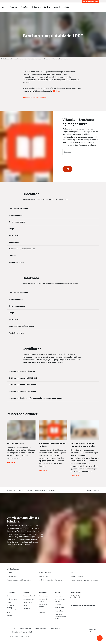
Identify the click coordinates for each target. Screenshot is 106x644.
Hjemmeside (11, 490)
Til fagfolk (24, 7)
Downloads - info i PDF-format (45, 490)
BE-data (56, 91)
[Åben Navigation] (3, 7)
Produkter (13, 7)
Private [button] (66, 7)
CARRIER (26, 637)
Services (47, 7)
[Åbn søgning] (98, 7)
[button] (100, 638)
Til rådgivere (36, 7)
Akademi (57, 7)
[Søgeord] (77, 152)
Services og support (25, 490)
